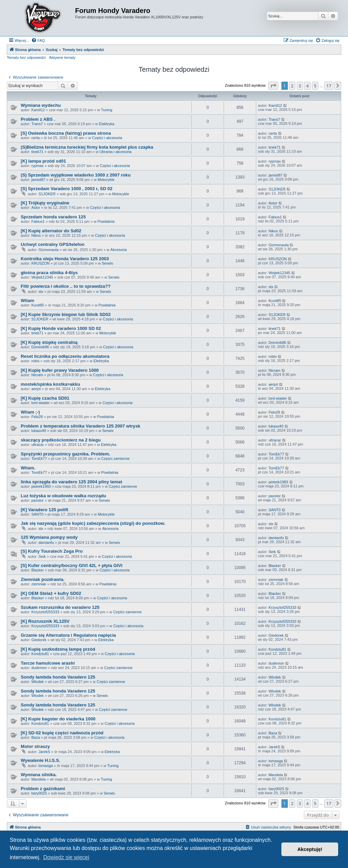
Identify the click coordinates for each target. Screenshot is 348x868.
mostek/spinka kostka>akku (50, 384)
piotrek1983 (41, 486)
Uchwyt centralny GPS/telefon (53, 244)
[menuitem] (38, 40)
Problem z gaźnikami (43, 789)
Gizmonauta (48, 250)
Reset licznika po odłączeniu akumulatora (65, 356)
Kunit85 (38, 305)
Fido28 (37, 417)
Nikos (36, 235)
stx (41, 291)
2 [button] (292, 86)
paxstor (37, 500)
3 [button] (300, 86)
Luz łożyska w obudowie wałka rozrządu (63, 496)
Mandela (38, 779)
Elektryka (107, 124)
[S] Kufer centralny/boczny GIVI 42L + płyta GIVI (72, 565)
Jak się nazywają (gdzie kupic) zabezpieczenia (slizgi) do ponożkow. (93, 523)
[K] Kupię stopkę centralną (49, 342)
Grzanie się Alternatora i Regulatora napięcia (68, 635)
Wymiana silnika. (39, 775)
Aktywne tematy (62, 57)
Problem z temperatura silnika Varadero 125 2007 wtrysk (81, 426)
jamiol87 (38, 180)
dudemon (39, 668)
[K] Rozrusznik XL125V (45, 621)
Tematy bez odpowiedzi (26, 57)
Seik (42, 556)
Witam (27, 301)
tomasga (46, 766)
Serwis (107, 263)
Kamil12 (38, 110)
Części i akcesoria (107, 138)
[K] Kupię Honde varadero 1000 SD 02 (61, 328)
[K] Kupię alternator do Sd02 (51, 231)
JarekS (44, 752)
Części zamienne (116, 458)
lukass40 (39, 431)
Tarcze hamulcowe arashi (48, 663)
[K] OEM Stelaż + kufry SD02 (51, 593)
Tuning (107, 110)
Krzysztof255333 (45, 612)
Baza (36, 737)
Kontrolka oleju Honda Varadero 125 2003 (65, 259)
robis (35, 361)
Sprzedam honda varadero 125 (53, 217)
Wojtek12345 (42, 277)
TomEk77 (39, 458)
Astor (36, 207)
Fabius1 (38, 221)
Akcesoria (119, 250)
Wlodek (38, 682)
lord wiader (40, 403)
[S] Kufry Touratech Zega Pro (52, 551)
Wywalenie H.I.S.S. (40, 760)
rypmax (37, 166)
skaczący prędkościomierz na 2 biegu (61, 440)
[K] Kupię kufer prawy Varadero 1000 (60, 370)
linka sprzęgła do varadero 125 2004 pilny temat (71, 482)
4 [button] (307, 86)
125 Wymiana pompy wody (49, 537)
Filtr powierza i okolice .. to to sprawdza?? (66, 286)
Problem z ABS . (38, 119)
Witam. (28, 468)
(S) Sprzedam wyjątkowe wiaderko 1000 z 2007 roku (76, 175)
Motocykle (106, 180)
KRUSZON (40, 263)
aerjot (36, 389)
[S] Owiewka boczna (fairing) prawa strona (66, 133)
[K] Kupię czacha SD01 (45, 398)
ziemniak (39, 584)
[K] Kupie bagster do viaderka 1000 (58, 719)
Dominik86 (40, 347)
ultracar (38, 445)
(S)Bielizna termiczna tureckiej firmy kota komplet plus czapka (87, 147)
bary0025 (39, 793)
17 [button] (329, 86)
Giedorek (39, 640)
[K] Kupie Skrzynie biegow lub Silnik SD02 (66, 314)
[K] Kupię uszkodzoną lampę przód (58, 649)
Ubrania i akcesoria (116, 152)
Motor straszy (35, 746)
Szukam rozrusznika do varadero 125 (60, 607)
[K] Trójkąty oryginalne (45, 203)
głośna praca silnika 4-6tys (49, 273)
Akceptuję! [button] (310, 849)
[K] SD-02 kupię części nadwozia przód (62, 733)
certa (35, 138)
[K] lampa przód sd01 (43, 161)
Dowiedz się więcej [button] (66, 857)
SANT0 (37, 514)
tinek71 (37, 152)
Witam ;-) (30, 412)
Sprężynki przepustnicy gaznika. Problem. (65, 454)
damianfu (46, 542)
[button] (273, 86)
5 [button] (315, 86)
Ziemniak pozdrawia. (43, 579)
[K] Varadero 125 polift (45, 510)
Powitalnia (106, 221)
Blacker (38, 570)
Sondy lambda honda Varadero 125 (58, 677)
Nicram (37, 375)
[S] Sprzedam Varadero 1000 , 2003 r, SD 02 (67, 189)
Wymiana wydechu (41, 105)
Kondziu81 (40, 654)
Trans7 (37, 124)
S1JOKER (47, 194)
